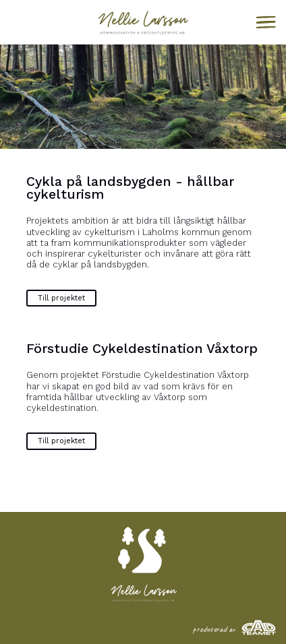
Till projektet (61, 298)
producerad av (234, 629)
